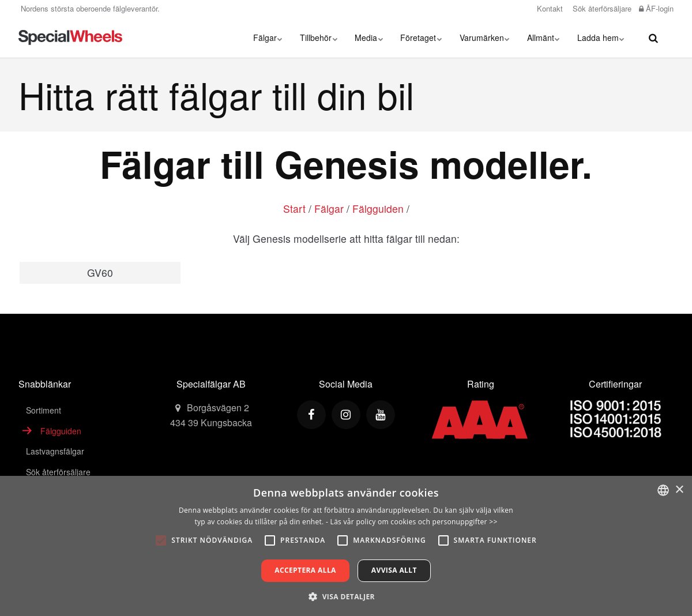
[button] (346, 596)
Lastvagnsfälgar (55, 451)
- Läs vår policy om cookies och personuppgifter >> (412, 522)
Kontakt (549, 8)
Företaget (422, 37)
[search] (653, 37)
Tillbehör (319, 37)
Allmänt (544, 37)
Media (369, 37)
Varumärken (485, 37)
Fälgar (268, 37)
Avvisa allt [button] (394, 570)
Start (294, 209)
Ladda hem (601, 37)
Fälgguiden (378, 209)
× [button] (679, 490)
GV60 (100, 273)
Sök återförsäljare (601, 8)
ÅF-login (656, 8)
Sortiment (44, 410)
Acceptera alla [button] (305, 570)
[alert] (346, 546)
